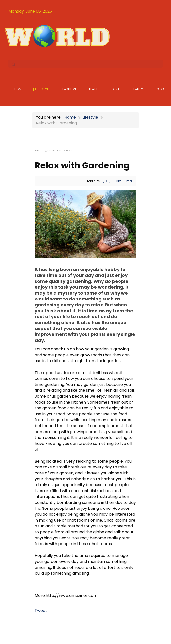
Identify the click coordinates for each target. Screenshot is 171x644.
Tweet (41, 610)
